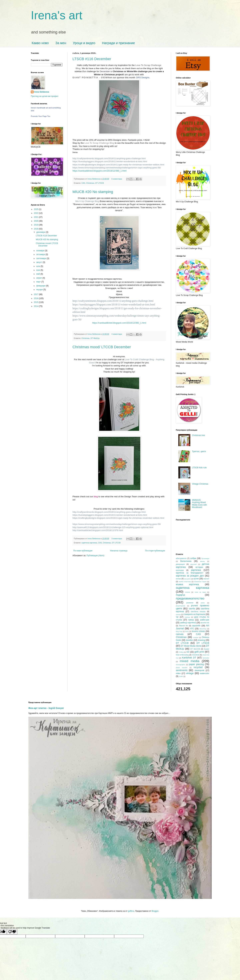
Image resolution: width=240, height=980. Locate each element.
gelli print (199, 652)
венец (202, 561)
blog (96, 496)
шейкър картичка (188, 623)
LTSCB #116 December (92, 59)
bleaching (203, 629)
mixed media (189, 661)
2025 (36, 209)
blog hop (179, 631)
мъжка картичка (187, 584)
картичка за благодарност (190, 573)
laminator (206, 658)
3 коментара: (117, 539)
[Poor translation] (12, 932)
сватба (192, 609)
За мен (61, 43)
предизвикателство (190, 598)
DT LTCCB (116, 543)
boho (187, 631)
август (39, 262)
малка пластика (185, 582)
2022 (36, 213)
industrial (196, 655)
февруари (41, 286)
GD (188, 652)
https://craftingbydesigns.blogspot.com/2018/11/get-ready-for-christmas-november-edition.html (118, 165)
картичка (196, 570)
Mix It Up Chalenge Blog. (87, 201)
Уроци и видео (84, 43)
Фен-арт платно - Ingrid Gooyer (46, 708)
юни (38, 270)
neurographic (180, 665)
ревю (203, 603)
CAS (83, 183)
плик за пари (200, 592)
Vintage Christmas (200, 484)
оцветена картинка (89, 543)
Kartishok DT (189, 658)
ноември (41, 251)
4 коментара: (117, 334)
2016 (36, 298)
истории (199, 567)
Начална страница (119, 551)
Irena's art (57, 15)
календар (180, 570)
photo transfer (182, 668)
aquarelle (196, 626)
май (38, 274)
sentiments (182, 670)
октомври (41, 254)
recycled (198, 667)
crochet (196, 637)
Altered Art (183, 626)
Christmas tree (198, 435)
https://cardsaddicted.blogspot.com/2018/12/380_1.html (99, 171)
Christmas (90, 183)
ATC (192, 629)
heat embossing (182, 655)
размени (190, 603)
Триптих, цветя (199, 451)
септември (42, 258)
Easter (207, 649)
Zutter (181, 676)
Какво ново (40, 43)
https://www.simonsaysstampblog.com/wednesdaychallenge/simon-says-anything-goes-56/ (117, 168)
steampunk (199, 670)
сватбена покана (198, 611)
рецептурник (180, 606)
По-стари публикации (155, 551)
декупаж (193, 564)
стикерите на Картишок (194, 614)
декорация (180, 564)
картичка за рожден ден (190, 576)
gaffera (131, 911)
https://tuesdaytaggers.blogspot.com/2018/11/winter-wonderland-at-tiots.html (110, 161)
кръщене (187, 579)
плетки (187, 592)
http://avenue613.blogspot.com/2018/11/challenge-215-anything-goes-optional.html (113, 527)
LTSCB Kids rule (199, 468)
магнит (206, 579)
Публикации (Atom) (95, 556)
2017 (36, 294)
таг (177, 617)
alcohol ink (205, 623)
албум (193, 558)
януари (40, 290)
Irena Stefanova (42, 92)
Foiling (181, 652)
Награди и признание (118, 43)
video (178, 673)
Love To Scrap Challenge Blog (99, 143)
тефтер (187, 617)
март (39, 282)
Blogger (155, 911)
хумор (191, 620)
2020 (36, 221)
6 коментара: (117, 179)
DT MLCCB (195, 649)
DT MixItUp (95, 338)
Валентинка (186, 561)
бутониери (205, 558)
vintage (190, 673)
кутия (196, 579)
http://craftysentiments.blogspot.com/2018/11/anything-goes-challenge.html (109, 158)
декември (41, 232)
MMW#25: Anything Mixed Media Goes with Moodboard (199, 504)
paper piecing (196, 664)
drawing (201, 640)
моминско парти (200, 582)
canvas (180, 634)
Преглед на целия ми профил (45, 96)
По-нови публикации (83, 551)
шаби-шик (205, 620)
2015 (36, 302)
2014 (36, 306)
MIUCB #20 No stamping (93, 192)
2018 (36, 229)
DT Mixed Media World (191, 646)
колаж (178, 579)
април (39, 278)
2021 (36, 217)
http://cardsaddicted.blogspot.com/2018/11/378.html (98, 530)
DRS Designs (143, 78)
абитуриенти (181, 558)
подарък (180, 595)
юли (38, 266)
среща (178, 614)
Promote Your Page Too (40, 116)
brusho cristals (198, 631)
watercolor (205, 673)
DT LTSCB (99, 183)
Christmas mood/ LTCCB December (102, 347)
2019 (36, 225)
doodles (189, 640)
